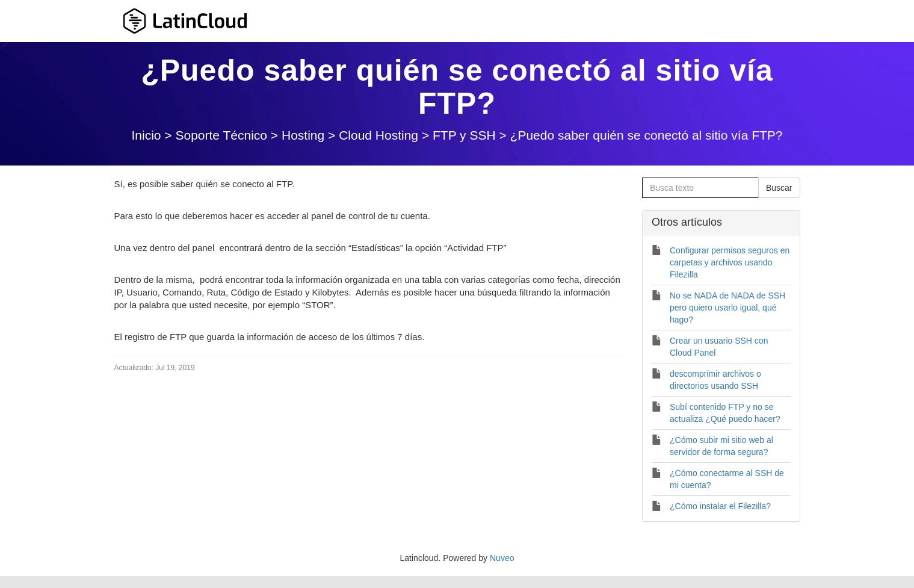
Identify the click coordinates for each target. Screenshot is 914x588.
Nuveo (502, 558)
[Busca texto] (700, 188)
